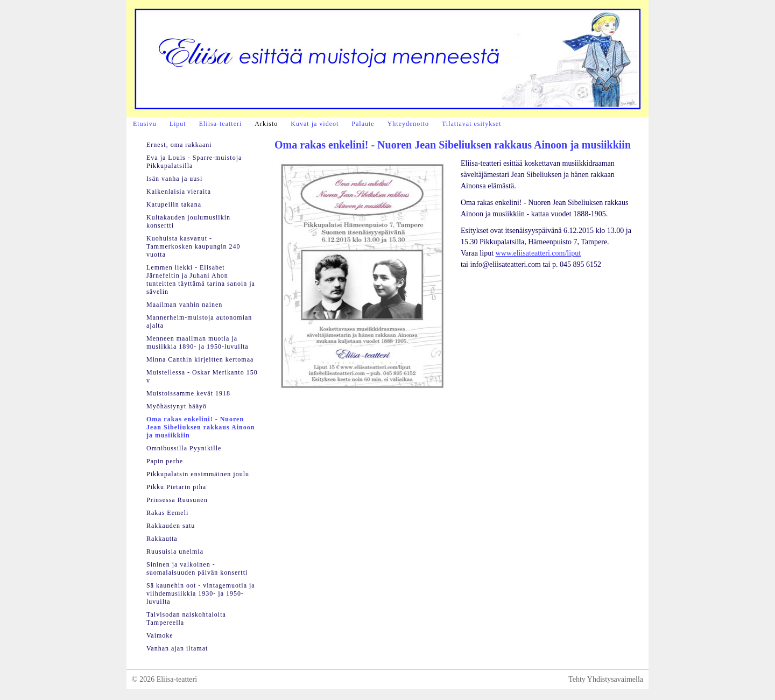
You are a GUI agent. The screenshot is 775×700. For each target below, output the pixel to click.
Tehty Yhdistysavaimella (606, 679)
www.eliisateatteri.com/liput (538, 253)
